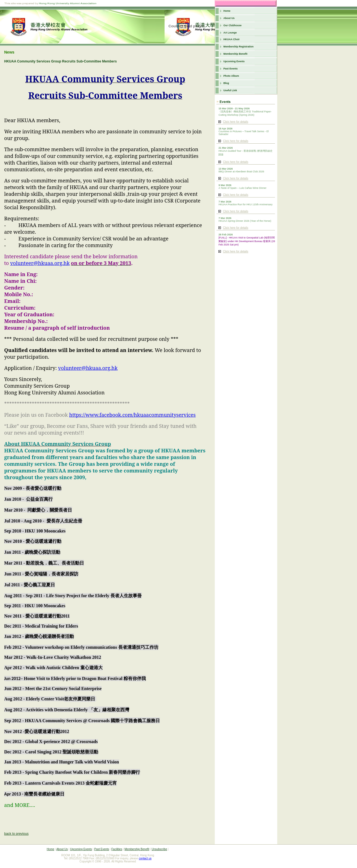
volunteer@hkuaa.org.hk (40, 263)
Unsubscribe (159, 849)
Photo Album (231, 76)
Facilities (117, 849)
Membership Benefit (235, 54)
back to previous (16, 834)
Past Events (231, 69)
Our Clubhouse (232, 25)
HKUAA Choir (231, 39)
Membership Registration (238, 47)
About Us (229, 18)
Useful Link (230, 90)
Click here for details (236, 122)
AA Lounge (230, 33)
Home (227, 11)
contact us (145, 858)
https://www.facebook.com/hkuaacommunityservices (132, 415)
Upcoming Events (234, 61)
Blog (226, 83)
